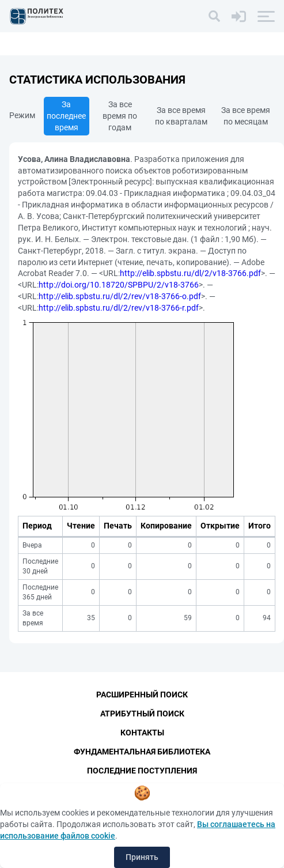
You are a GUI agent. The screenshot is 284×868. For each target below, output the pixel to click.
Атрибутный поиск (142, 714)
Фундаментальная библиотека (142, 752)
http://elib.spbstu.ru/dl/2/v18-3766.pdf (190, 273)
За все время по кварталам (181, 116)
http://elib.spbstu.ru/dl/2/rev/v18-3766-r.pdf (119, 308)
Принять (142, 857)
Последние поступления (142, 771)
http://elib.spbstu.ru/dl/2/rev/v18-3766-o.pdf (120, 296)
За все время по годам (120, 116)
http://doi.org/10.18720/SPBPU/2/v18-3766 (119, 285)
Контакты (142, 733)
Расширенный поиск (142, 695)
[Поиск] (214, 16)
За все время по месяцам (246, 116)
